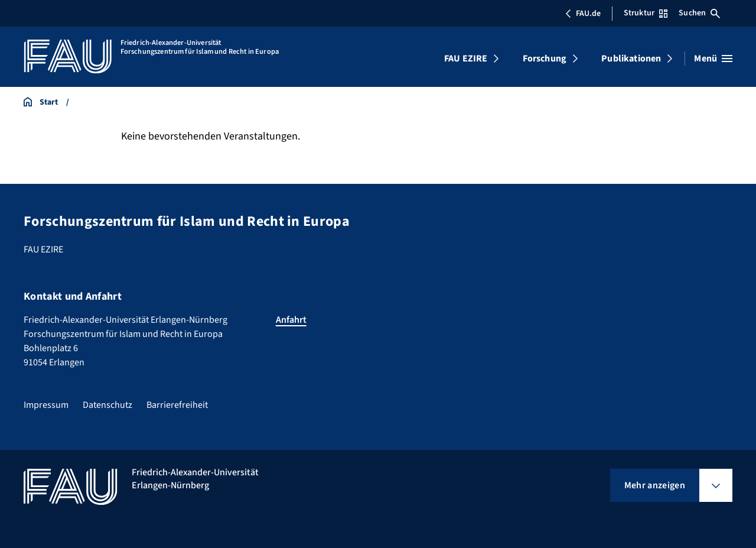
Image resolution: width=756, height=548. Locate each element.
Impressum (46, 405)
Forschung (545, 59)
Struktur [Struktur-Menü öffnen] (646, 13)
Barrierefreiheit (177, 405)
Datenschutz (107, 405)
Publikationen (631, 59)
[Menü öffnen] (713, 59)
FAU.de (583, 14)
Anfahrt (291, 320)
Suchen (699, 13)
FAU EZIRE (466, 59)
